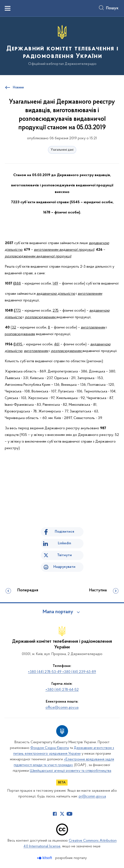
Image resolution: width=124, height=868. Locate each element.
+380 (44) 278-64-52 (62, 690)
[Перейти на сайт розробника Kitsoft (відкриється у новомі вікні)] (45, 858)
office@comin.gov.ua (62, 708)
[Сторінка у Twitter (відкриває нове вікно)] (62, 814)
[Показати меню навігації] (8, 8)
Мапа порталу (58, 612)
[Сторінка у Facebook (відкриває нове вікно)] (55, 814)
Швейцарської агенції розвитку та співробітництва (71, 771)
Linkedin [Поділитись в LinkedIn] (64, 543)
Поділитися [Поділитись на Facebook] (64, 532)
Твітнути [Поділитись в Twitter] (64, 555)
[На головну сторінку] (62, 46)
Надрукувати (64, 567)
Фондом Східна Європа (50, 748)
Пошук (112, 8)
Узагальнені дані (62, 150)
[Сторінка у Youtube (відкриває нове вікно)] (69, 814)
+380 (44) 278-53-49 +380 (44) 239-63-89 (62, 672)
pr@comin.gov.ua (92, 796)
